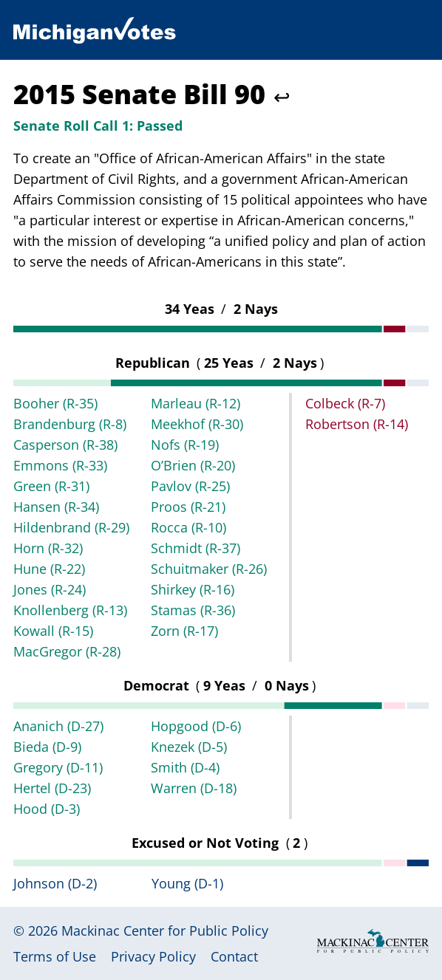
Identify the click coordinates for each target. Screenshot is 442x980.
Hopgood (196, 726)
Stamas (193, 610)
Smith (185, 767)
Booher (55, 403)
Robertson (357, 424)
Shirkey (193, 589)
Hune (49, 569)
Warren (194, 788)
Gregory (58, 767)
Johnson (55, 883)
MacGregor (67, 651)
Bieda (47, 747)
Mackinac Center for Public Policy (165, 931)
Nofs (185, 445)
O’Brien (193, 465)
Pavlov (190, 486)
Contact (234, 956)
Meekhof (197, 424)
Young (187, 883)
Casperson (65, 445)
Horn (48, 548)
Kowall (53, 631)
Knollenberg (70, 610)
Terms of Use (55, 956)
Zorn (184, 631)
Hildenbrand (71, 527)
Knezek (189, 747)
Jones (50, 589)
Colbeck (345, 403)
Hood (47, 809)
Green (51, 486)
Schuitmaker (209, 569)
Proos (188, 507)
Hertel (52, 788)
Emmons (60, 465)
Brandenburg (70, 424)
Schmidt (195, 548)
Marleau (195, 403)
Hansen (56, 507)
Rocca (188, 527)
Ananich (58, 726)
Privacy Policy (153, 956)
